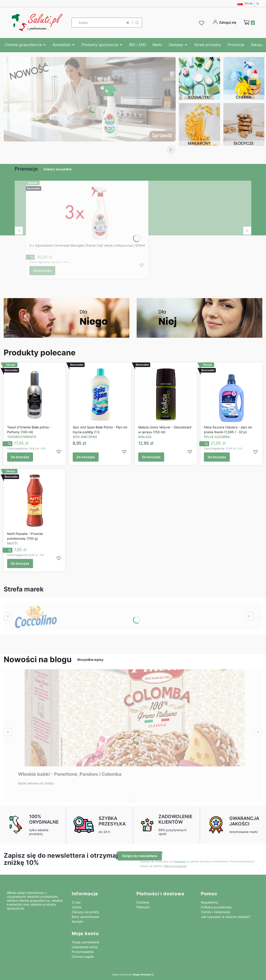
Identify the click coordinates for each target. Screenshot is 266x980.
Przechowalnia (83, 952)
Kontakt (78, 921)
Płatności (143, 907)
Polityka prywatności (216, 907)
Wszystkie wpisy (90, 660)
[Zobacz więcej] (36, 616)
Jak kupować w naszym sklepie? (226, 917)
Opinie (77, 907)
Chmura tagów (83, 957)
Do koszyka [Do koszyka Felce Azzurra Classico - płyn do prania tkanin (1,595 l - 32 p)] (217, 457)
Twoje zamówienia (85, 942)
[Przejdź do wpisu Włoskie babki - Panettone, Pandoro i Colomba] (133, 718)
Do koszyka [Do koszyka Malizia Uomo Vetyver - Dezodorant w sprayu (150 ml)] (151, 457)
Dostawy (143, 902)
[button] (137, 23)
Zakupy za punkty (86, 912)
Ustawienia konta (85, 947)
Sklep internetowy (132, 975)
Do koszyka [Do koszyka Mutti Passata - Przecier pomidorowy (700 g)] (20, 563)
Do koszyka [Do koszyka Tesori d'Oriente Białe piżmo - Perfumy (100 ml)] (20, 457)
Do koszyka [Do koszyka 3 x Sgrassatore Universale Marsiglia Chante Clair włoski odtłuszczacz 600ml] (42, 271)
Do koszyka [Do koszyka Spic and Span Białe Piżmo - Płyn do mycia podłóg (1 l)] (86, 457)
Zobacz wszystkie (57, 169)
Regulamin (180, 861)
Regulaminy (210, 902)
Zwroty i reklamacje (216, 912)
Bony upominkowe (86, 917)
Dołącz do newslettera (140, 856)
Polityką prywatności (175, 866)
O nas (76, 902)
